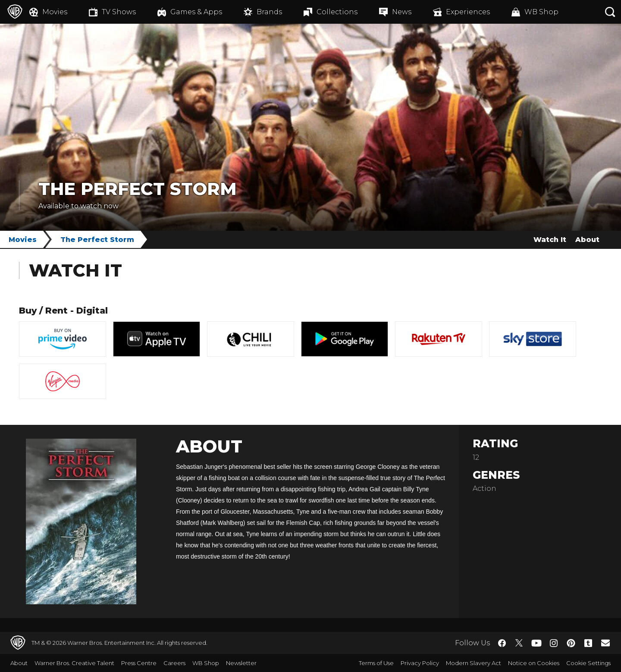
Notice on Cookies (534, 663)
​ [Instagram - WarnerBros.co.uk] (554, 643)
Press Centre (139, 663)
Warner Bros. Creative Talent (74, 663)
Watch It (550, 240)
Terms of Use (376, 663)
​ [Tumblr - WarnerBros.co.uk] (588, 643)
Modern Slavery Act (474, 663)
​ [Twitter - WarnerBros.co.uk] (519, 643)
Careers (174, 663)
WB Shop (206, 663)
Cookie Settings (588, 663)
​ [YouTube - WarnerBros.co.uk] (536, 643)
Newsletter (241, 663)
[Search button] (610, 12)
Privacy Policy (420, 663)
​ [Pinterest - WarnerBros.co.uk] (571, 643)
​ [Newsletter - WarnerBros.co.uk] (605, 643)
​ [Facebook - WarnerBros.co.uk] (502, 643)
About (587, 240)
